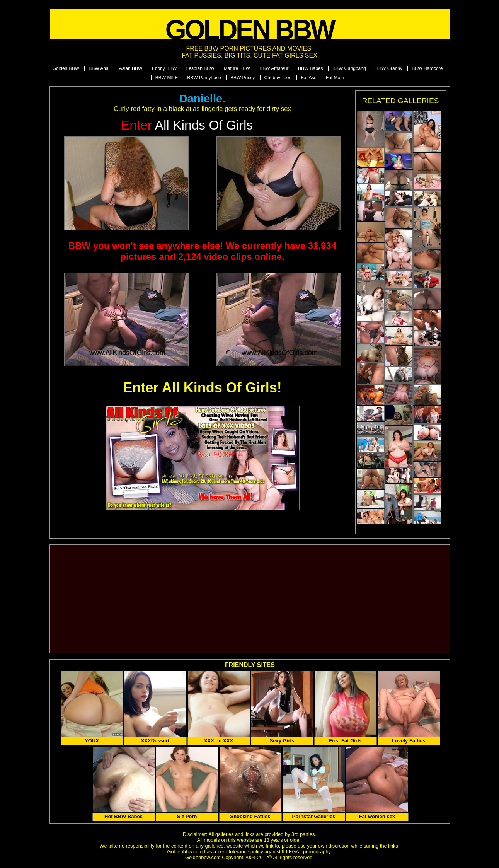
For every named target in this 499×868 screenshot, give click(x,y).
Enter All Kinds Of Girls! (202, 388)
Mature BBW (237, 68)
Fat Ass (308, 78)
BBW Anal (99, 68)
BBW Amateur (274, 68)
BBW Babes (311, 68)
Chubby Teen (278, 78)
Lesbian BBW (200, 68)
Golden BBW (66, 68)
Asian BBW (131, 68)
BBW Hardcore (427, 68)
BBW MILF (167, 78)
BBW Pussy (243, 78)
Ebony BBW (164, 68)
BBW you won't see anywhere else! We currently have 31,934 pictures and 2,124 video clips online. (203, 251)
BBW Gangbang (349, 68)
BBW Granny (389, 68)
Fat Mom (335, 78)
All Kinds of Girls (187, 125)
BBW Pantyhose (204, 78)
